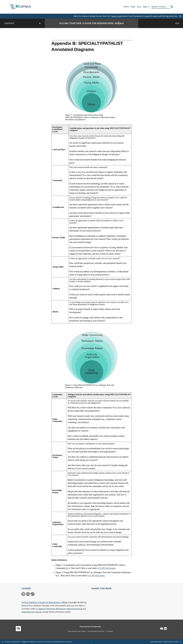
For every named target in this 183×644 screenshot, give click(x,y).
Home (126, 7)
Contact (110, 631)
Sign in (146, 7)
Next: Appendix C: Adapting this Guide (166, 642)
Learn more (117, 16)
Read (133, 7)
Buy (139, 7)
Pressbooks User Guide (77, 631)
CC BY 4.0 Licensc (97, 576)
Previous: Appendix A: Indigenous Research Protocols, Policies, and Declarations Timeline (37, 642)
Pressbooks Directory (96, 631)
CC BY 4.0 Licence (107, 568)
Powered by (90, 627)
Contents (22, 23)
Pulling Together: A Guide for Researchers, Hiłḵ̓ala (45, 602)
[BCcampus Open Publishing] (20, 7)
